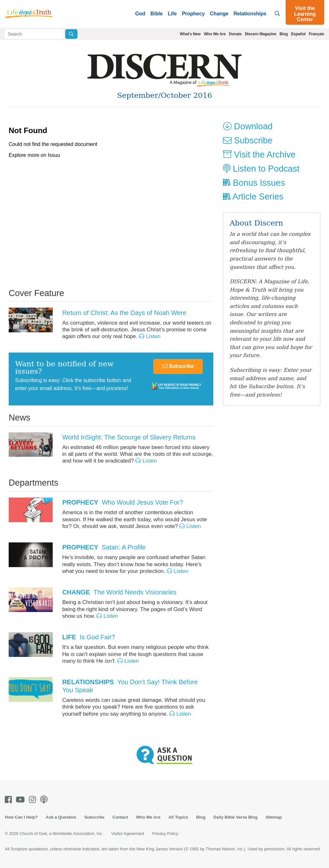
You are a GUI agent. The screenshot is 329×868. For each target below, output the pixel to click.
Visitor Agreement (128, 834)
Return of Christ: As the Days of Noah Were (124, 313)
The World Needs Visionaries (120, 592)
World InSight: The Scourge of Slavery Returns (129, 437)
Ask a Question (61, 817)
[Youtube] (22, 800)
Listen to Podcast (261, 169)
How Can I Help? (21, 817)
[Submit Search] (71, 34)
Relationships (250, 14)
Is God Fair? (89, 637)
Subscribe (178, 366)
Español (298, 34)
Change (219, 14)
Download (248, 126)
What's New (190, 34)
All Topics (178, 817)
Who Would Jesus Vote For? (123, 502)
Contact (120, 817)
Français (316, 34)
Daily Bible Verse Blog (235, 817)
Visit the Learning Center (305, 14)
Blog (284, 34)
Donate (235, 34)
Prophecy (193, 14)
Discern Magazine (261, 34)
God (140, 14)
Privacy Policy (165, 834)
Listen (150, 336)
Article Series (253, 197)
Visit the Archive (259, 155)
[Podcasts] (45, 800)
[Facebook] (10, 800)
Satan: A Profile (104, 547)
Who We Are (215, 34)
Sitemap (274, 817)
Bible (156, 14)
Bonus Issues (254, 183)
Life (172, 14)
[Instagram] (34, 800)
